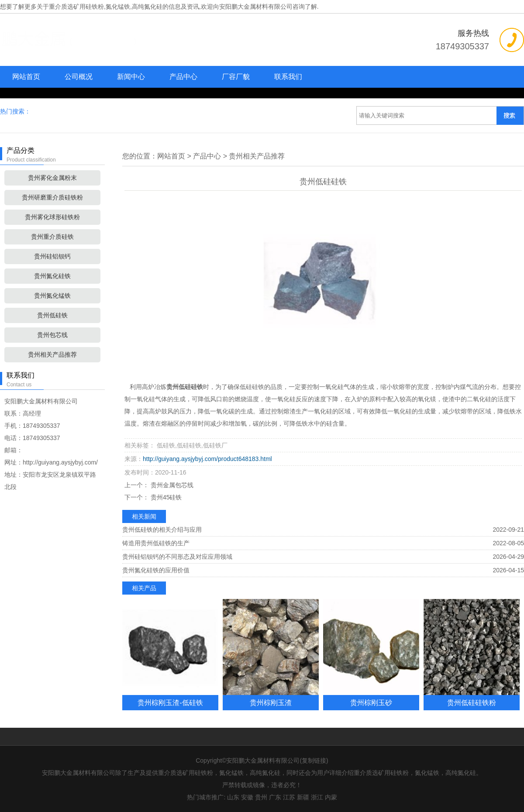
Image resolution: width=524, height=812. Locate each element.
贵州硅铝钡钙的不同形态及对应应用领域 (177, 557)
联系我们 (288, 77)
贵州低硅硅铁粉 (472, 702)
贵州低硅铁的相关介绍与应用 (162, 530)
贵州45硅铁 (165, 497)
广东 (275, 797)
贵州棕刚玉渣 (271, 702)
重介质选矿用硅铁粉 (76, 7)
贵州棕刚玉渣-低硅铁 (170, 702)
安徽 (247, 797)
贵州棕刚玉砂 (371, 702)
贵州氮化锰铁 (52, 296)
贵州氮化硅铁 (52, 276)
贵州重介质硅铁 (52, 237)
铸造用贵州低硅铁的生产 (156, 543)
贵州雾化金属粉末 (52, 178)
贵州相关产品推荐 (52, 354)
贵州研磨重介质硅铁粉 (52, 197)
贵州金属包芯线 (171, 485)
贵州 (261, 797)
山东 (233, 797)
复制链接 (314, 760)
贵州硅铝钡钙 (52, 256)
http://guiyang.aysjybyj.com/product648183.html (207, 459)
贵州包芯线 (52, 335)
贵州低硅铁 (52, 315)
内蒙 (331, 797)
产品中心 (183, 77)
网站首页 (26, 77)
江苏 (289, 797)
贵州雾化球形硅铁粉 (52, 217)
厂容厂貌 (236, 77)
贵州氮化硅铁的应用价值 (156, 570)
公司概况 (79, 77)
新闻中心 (131, 77)
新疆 (303, 797)
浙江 (317, 797)
